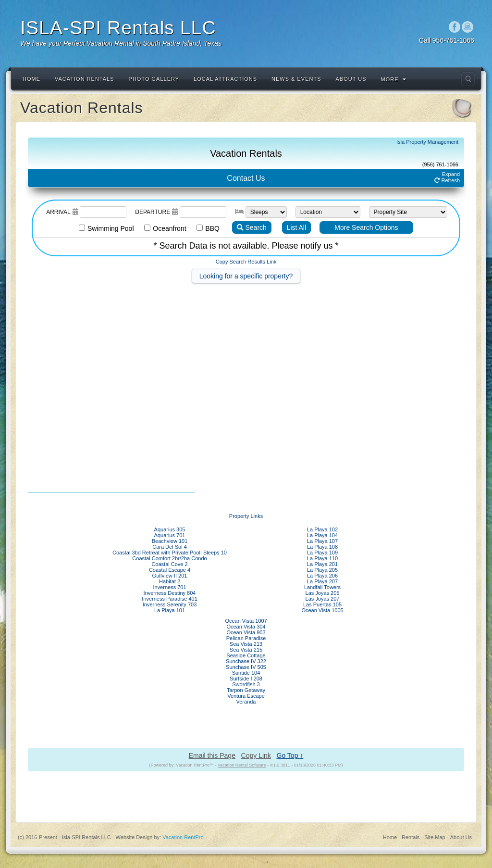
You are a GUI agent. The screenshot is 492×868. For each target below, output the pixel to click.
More (394, 79)
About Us (351, 79)
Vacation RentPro (183, 837)
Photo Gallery (154, 79)
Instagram (468, 27)
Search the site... (468, 79)
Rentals (411, 837)
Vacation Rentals (85, 79)
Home (31, 79)
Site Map (435, 837)
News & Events (296, 79)
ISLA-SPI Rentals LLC (118, 28)
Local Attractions (225, 79)
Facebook (455, 27)
